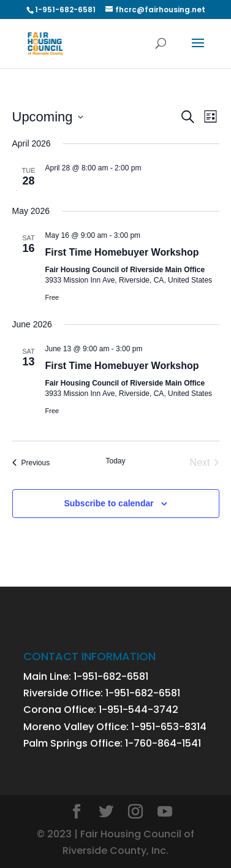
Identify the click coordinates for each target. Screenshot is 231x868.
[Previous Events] (31, 463)
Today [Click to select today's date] (115, 461)
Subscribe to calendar (108, 503)
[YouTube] (165, 813)
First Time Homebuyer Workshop (122, 252)
